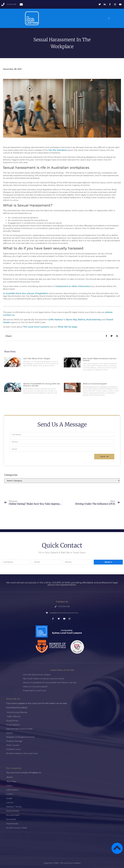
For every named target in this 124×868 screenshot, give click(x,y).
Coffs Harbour (56, 320)
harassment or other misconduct (73, 286)
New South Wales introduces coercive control (100, 360)
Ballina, (82, 320)
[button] (109, 18)
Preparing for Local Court (35, 691)
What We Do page (67, 327)
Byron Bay (72, 320)
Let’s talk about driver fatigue (37, 358)
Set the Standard (58, 150)
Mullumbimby (94, 320)
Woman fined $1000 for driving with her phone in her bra (42, 385)
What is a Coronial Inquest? (95, 384)
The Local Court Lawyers (36, 327)
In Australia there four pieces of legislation (26, 293)
